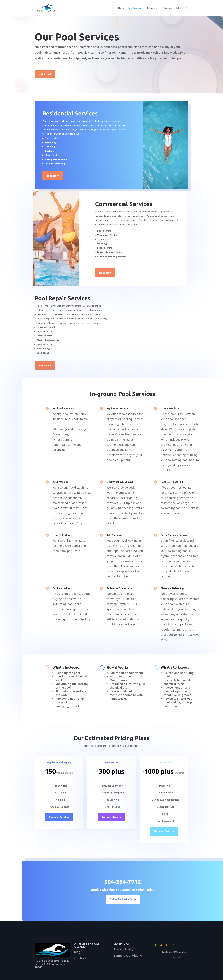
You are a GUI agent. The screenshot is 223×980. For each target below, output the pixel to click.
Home (121, 8)
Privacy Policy (124, 949)
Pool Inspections (62, 588)
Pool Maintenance (63, 408)
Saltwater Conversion (120, 588)
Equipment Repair (117, 408)
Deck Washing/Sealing (120, 482)
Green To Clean (170, 408)
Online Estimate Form (123, 899)
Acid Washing (61, 482)
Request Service (59, 817)
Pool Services (134, 8)
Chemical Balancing (172, 588)
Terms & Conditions (128, 956)
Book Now (45, 74)
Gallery (179, 8)
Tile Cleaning (114, 535)
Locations (152, 8)
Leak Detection (62, 535)
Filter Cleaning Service (174, 535)
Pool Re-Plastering (172, 482)
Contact (168, 8)
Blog (77, 952)
